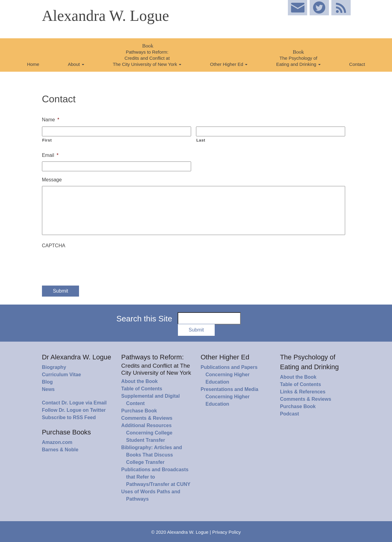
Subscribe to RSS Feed (69, 417)
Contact (357, 64)
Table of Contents (142, 389)
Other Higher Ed (229, 64)
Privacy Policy (226, 532)
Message (52, 180)
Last (201, 140)
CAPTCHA (54, 246)
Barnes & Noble (60, 450)
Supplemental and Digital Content (151, 400)
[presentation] (89, 264)
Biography (54, 367)
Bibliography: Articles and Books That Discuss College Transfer (152, 455)
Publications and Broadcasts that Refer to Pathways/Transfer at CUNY (156, 477)
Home (33, 64)
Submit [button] (196, 330)
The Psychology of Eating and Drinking (298, 58)
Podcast (289, 414)
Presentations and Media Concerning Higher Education (230, 397)
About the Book (139, 381)
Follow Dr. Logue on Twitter (74, 410)
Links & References (303, 392)
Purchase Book (139, 411)
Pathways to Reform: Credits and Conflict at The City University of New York (147, 55)
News (48, 389)
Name (51, 120)
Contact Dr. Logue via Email (74, 403)
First (47, 140)
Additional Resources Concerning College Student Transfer (147, 433)
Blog (47, 382)
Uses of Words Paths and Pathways (151, 495)
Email (50, 155)
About (76, 64)
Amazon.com (57, 442)
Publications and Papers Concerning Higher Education (229, 375)
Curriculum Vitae (62, 375)
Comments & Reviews (147, 418)
